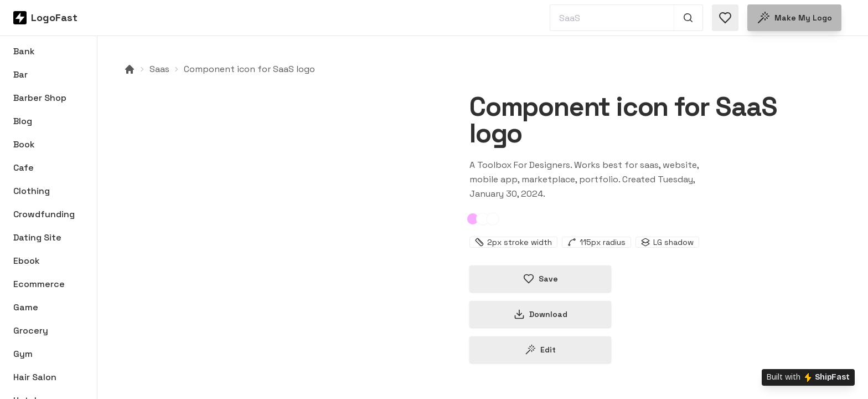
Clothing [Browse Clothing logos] (32, 191)
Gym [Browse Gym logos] (23, 354)
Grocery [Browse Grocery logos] (31, 331)
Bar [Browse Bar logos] (20, 75)
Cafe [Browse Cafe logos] (24, 168)
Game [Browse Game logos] (26, 307)
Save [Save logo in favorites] (541, 279)
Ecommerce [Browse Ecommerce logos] (39, 284)
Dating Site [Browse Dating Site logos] (37, 237)
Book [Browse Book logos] (24, 144)
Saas (159, 69)
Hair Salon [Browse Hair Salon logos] (35, 377)
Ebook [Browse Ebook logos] (27, 261)
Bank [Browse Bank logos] (24, 51)
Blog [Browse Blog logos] (23, 121)
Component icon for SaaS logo (249, 69)
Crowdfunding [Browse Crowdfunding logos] (44, 214)
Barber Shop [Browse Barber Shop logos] (40, 98)
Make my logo (794, 18)
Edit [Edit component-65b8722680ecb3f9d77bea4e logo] (540, 350)
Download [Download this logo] (541, 314)
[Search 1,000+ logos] (688, 18)
